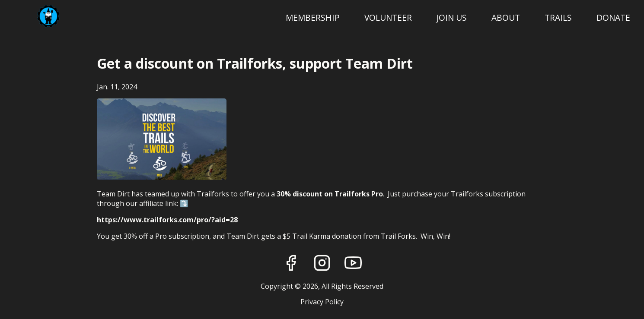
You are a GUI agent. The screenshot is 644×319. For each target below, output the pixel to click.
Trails (558, 17)
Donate (613, 17)
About (506, 17)
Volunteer (388, 17)
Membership (313, 17)
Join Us (452, 17)
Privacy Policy (322, 302)
